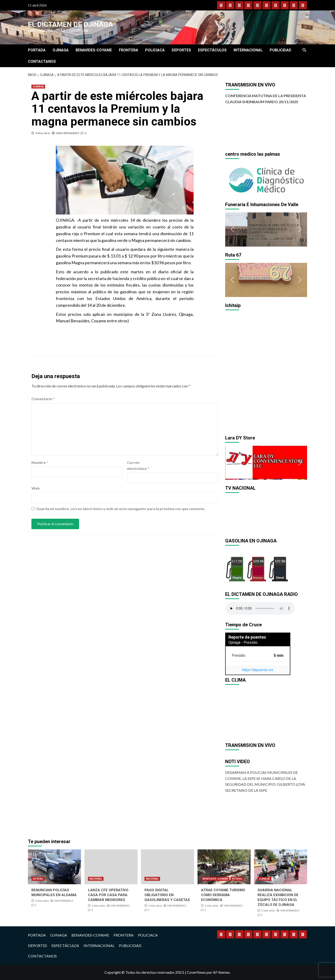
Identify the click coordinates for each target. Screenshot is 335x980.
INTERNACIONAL (248, 50)
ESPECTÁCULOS (212, 50)
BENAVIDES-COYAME (94, 50)
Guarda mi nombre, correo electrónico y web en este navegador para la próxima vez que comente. (121, 509)
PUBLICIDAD (280, 50)
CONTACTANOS (42, 61)
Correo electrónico (138, 465)
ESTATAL (38, 879)
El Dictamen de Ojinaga (70, 24)
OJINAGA (61, 50)
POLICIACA (155, 50)
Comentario (43, 399)
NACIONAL (96, 879)
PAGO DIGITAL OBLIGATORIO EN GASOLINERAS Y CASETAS (167, 895)
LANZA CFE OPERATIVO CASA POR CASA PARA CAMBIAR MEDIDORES (108, 895)
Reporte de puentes (247, 637)
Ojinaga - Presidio (243, 642)
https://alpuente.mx (258, 670)
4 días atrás (42, 901)
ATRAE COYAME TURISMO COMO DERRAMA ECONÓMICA (223, 895)
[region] (266, 179)
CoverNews (196, 972)
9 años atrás (43, 133)
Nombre (40, 462)
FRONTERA (129, 50)
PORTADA (37, 50)
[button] (232, 179)
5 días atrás (212, 906)
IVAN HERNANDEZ (67, 133)
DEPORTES (181, 50)
